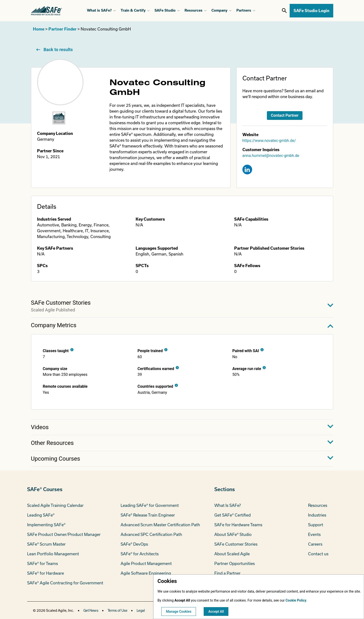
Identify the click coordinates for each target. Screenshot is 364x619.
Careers (315, 544)
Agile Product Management (146, 563)
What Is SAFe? (228, 505)
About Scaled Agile (232, 554)
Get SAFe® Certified (232, 515)
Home (39, 29)
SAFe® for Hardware (46, 573)
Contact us (318, 554)
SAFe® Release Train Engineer (148, 515)
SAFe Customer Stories (236, 544)
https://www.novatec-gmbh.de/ (269, 141)
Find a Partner (227, 573)
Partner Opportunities (235, 563)
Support (316, 525)
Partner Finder (62, 29)
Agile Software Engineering (146, 573)
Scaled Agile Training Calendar (55, 505)
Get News (91, 610)
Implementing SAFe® (46, 525)
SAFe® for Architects (140, 554)
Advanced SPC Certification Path (151, 534)
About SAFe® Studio (233, 534)
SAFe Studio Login (311, 11)
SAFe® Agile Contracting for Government (65, 583)
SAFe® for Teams (43, 563)
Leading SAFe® (41, 515)
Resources (318, 505)
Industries (317, 515)
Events (314, 534)
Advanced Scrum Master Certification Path (160, 525)
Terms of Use (117, 610)
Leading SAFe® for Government (150, 505)
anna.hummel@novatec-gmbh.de (271, 156)
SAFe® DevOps (134, 544)
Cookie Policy (296, 600)
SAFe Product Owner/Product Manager (64, 534)
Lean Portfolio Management (53, 554)
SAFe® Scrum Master (46, 544)
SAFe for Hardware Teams (238, 525)
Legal (141, 610)
